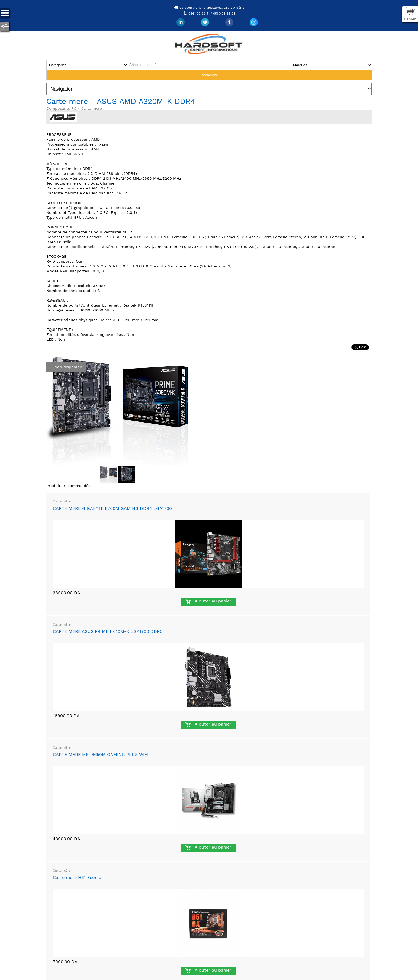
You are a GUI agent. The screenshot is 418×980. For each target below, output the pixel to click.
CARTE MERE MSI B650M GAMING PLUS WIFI (101, 754)
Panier (410, 19)
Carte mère (62, 501)
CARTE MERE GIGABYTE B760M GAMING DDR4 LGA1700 (112, 508)
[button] (184, 362)
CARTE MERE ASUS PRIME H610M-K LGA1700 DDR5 (108, 631)
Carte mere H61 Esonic (77, 877)
